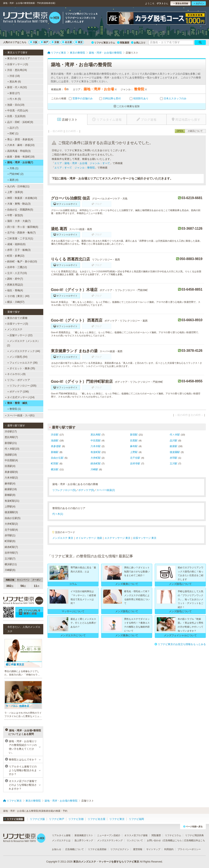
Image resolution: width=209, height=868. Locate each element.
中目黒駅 (96, 441)
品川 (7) (13, 128)
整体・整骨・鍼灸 (16, 403)
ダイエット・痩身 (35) (21, 368)
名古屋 (67, 42)
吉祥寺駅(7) (11, 553)
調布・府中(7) (14, 279)
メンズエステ (14, 329)
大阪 (34, 42)
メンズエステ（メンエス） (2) (23, 343)
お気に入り (138, 43)
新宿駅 (134, 435)
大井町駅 (96, 458)
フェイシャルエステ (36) (22, 363)
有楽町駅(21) (12, 501)
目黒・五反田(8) (15, 116)
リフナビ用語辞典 (194, 835)
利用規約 (169, 849)
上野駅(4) (10, 507)
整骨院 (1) (14, 409)
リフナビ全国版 (14, 819)
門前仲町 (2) (15, 174)
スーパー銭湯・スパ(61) (20, 415)
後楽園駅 (175, 452)
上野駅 (134, 452)
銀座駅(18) (11, 489)
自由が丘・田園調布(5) (19, 210)
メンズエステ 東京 (63, 538)
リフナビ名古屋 (96, 819)
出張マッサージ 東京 (145, 538)
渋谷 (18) (14, 76)
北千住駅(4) (11, 530)
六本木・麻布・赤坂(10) (20, 145)
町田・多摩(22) (15, 256)
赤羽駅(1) (10, 535)
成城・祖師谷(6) (15, 244)
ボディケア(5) (86, 490)
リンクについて (135, 840)
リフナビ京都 (76, 819)
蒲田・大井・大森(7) (18, 221)
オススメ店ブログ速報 (136, 835)
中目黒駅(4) (11, 460)
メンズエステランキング (110, 840)
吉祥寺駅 (135, 464)
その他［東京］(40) (17, 296)
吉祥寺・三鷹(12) (16, 267)
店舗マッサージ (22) (20, 335)
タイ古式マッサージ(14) (20, 397)
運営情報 (138, 849)
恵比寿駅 (96, 435)
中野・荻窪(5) (14, 215)
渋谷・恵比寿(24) (16, 70)
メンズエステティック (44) (24, 351)
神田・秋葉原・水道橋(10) (21, 198)
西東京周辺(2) (14, 285)
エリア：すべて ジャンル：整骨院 (75, 168)
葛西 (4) (13, 180)
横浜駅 (55, 469)
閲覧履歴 (123, 43)
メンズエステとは (61, 840)
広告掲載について (75, 849)
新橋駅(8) (10, 495)
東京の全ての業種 (16, 318)
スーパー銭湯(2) (106, 490)
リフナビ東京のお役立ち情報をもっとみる (180, 644)
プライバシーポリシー (189, 849)
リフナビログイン (120, 849)
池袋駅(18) (11, 455)
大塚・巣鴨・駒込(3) (18, 204)
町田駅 (55, 464)
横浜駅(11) (11, 564)
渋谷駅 (55, 435)
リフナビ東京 (117, 819)
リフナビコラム (173, 835)
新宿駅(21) (11, 443)
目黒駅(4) (10, 466)
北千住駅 (135, 458)
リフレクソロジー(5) (64, 490)
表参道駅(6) (11, 472)
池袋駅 (55, 441)
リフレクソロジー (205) (22, 386)
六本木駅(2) (11, 478)
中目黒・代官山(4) (17, 111)
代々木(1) (58, 514)
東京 (79, 42)
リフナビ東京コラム (103, 43)
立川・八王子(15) (16, 273)
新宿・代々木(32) (16, 87)
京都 (55, 42)
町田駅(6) (10, 541)
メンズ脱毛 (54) (17, 357)
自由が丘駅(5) (13, 518)
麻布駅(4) (10, 484)
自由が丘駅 (57, 458)
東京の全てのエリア (18, 58)
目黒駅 (134, 441)
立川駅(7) (10, 559)
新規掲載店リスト (84, 835)
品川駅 (174, 441)
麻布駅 (134, 446)
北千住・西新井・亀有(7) (20, 233)
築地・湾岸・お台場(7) (19, 162)
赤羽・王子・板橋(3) (18, 250)
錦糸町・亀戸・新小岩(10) (21, 261)
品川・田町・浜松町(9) (19, 122)
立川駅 (174, 464)
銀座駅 (174, 446)
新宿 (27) (14, 93)
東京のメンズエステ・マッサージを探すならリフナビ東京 (106, 862)
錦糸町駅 (96, 464)
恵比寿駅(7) (11, 437)
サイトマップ (153, 849)
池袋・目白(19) (15, 105)
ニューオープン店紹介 (109, 835)
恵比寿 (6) (14, 82)
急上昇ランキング (84, 840)
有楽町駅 (96, 452)
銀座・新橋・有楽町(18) (20, 157)
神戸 (45, 42)
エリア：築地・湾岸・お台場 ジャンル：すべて (82, 163)
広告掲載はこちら (172, 840)
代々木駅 (175, 435)
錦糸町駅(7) (11, 547)
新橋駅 (55, 452)
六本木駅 (96, 446)
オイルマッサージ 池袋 (89, 538)
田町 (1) (13, 133)
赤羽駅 (174, 458)
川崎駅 (94, 469)
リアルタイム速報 (61, 835)
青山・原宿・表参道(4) (19, 139)
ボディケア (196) (18, 392)
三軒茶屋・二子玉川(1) (19, 239)
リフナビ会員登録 (97, 849)
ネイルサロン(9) (15, 374)
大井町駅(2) (11, 524)
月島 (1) (13, 168)
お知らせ (57, 849)
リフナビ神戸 (57, 819)
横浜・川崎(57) (15, 302)
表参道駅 (56, 446)
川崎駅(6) (10, 570)
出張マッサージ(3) (17, 64)
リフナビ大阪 (37, 819)
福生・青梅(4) (14, 290)
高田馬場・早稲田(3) (18, 151)
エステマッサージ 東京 (117, 538)
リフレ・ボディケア (17, 380)
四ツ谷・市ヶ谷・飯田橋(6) (22, 227)
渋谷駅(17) (11, 431)
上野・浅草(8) (14, 192)
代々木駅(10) (12, 449)
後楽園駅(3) (11, 512)
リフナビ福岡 (136, 819)
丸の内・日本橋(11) (17, 186)
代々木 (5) (14, 99)
